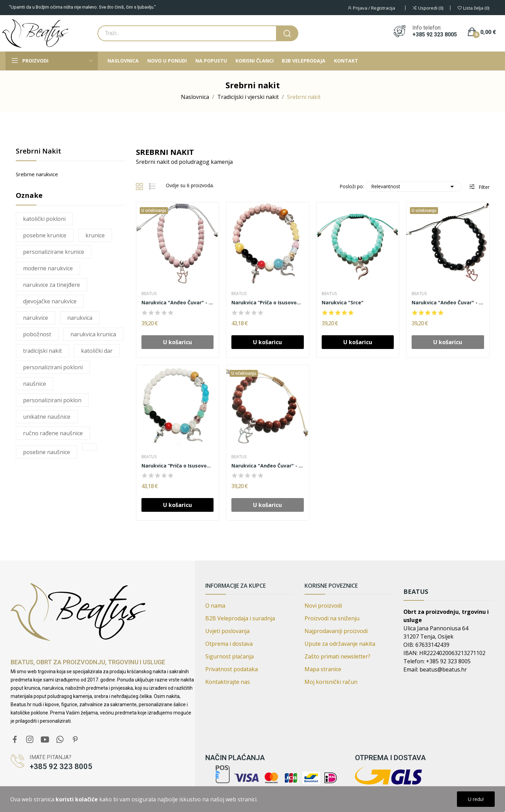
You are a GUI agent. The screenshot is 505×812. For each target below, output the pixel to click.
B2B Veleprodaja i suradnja (240, 618)
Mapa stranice (323, 669)
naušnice (35, 384)
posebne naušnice (47, 452)
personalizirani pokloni (53, 367)
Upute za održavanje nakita (340, 644)
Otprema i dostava (229, 644)
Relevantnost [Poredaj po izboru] (414, 187)
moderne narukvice (48, 268)
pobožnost (37, 334)
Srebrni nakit (38, 152)
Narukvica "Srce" (343, 302)
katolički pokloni (44, 219)
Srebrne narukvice (37, 174)
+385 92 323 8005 (435, 35)
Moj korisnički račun (331, 682)
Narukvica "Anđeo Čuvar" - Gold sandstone (268, 466)
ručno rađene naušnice (53, 433)
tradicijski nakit (42, 351)
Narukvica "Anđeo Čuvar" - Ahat (178, 302)
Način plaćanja (235, 758)
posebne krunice (45, 235)
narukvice (36, 318)
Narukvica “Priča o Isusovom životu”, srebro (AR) (268, 302)
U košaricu (267, 342)
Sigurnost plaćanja (229, 656)
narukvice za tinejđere (51, 285)
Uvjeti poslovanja (227, 631)
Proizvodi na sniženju (332, 618)
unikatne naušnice (47, 417)
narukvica (80, 318)
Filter (483, 187)
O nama (215, 606)
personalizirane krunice (54, 252)
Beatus (149, 294)
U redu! (476, 799)
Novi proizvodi (323, 606)
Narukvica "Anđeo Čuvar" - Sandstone (448, 302)
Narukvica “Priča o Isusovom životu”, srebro (178, 466)
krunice (95, 235)
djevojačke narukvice (50, 301)
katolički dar (97, 351)
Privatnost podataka (232, 669)
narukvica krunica (93, 334)
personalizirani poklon (52, 400)
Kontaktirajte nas (228, 682)
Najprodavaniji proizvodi (336, 631)
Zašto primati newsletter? (337, 656)
